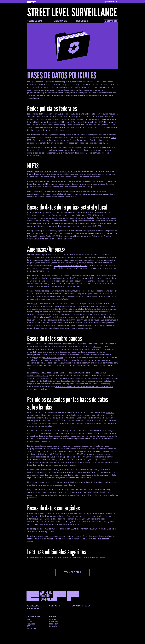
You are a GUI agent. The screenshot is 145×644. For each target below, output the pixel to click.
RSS (28, 626)
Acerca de (61, 21)
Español (111, 2)
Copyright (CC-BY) (82, 606)
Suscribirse (31, 628)
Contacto (55, 606)
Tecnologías (35, 21)
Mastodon (31, 624)
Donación (111, 21)
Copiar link (54, 626)
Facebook (31, 621)
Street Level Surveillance (72, 12)
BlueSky (30, 619)
